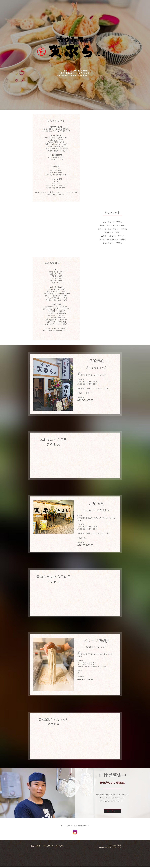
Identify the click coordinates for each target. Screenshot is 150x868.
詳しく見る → (113, 812)
